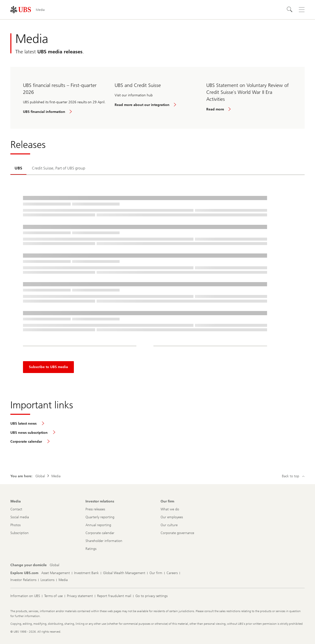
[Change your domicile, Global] (54, 565)
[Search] (290, 10)
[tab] (18, 168)
